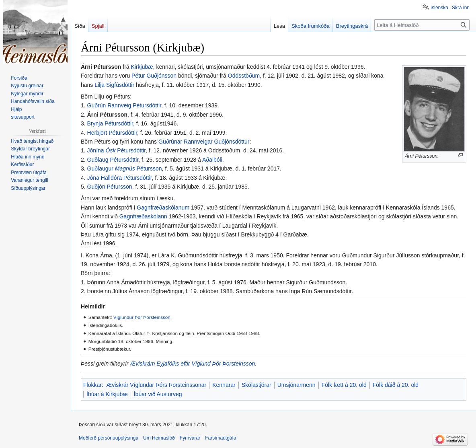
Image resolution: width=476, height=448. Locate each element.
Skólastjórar (256, 385)
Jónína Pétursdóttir (117, 150)
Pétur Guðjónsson (154, 76)
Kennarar (224, 385)
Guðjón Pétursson (110, 187)
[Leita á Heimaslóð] (422, 25)
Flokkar (92, 385)
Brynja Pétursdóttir (110, 123)
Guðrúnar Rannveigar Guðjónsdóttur (204, 142)
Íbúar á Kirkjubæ (107, 394)
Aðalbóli (212, 160)
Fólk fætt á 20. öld (344, 385)
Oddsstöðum (244, 76)
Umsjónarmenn (296, 385)
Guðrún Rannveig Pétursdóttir (124, 105)
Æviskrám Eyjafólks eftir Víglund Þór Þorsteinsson (192, 364)
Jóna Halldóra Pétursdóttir (120, 178)
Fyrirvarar (190, 438)
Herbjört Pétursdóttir (112, 133)
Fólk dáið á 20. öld (396, 385)
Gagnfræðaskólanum (163, 208)
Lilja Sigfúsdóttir (114, 85)
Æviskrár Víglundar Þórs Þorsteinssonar (156, 385)
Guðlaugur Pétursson (125, 169)
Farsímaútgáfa (221, 438)
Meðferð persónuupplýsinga (109, 438)
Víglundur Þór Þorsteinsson (142, 317)
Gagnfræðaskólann (143, 216)
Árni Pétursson (107, 115)
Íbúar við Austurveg (158, 394)
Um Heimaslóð (159, 438)
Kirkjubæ (142, 67)
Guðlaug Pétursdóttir (113, 160)
